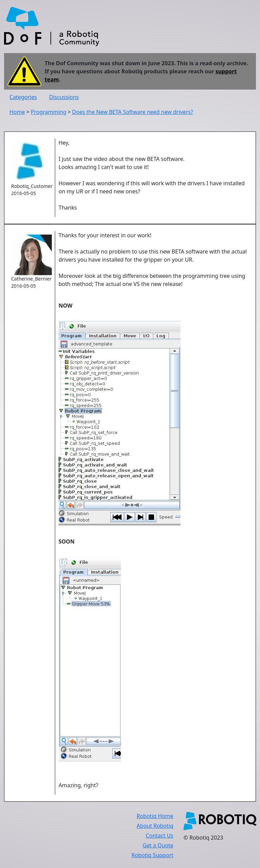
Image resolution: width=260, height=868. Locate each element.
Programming (49, 112)
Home (17, 112)
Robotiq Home (155, 816)
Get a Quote (158, 845)
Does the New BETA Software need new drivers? (133, 112)
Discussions (64, 97)
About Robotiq (155, 826)
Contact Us (160, 836)
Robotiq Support (153, 855)
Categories (23, 97)
